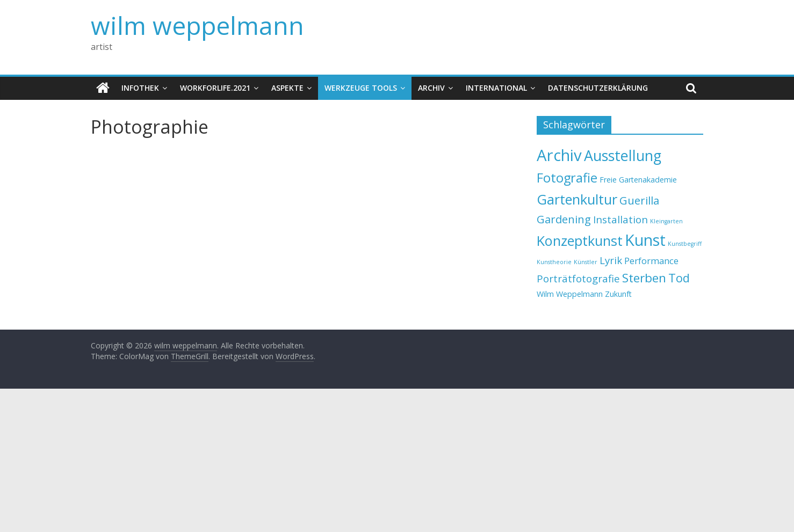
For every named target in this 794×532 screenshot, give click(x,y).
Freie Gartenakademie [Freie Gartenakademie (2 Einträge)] (638, 180)
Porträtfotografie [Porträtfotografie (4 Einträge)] (578, 278)
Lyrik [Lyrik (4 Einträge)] (611, 260)
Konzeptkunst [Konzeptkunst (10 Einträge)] (580, 241)
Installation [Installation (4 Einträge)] (620, 219)
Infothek (140, 88)
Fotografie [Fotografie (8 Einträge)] (567, 178)
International (496, 88)
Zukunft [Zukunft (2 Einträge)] (618, 294)
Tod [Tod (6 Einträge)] (679, 278)
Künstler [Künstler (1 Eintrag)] (586, 262)
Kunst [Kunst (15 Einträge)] (645, 240)
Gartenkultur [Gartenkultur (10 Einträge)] (577, 199)
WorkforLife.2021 (215, 88)
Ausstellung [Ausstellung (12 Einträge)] (623, 155)
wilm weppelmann (197, 25)
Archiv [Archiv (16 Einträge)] (559, 155)
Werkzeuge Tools (361, 88)
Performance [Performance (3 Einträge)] (651, 261)
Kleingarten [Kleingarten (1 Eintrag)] (666, 221)
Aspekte (287, 88)
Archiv (431, 88)
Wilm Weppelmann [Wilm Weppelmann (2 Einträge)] (570, 294)
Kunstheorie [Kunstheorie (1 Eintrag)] (554, 262)
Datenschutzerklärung (598, 88)
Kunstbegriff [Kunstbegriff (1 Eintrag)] (685, 244)
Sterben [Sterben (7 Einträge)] (644, 278)
